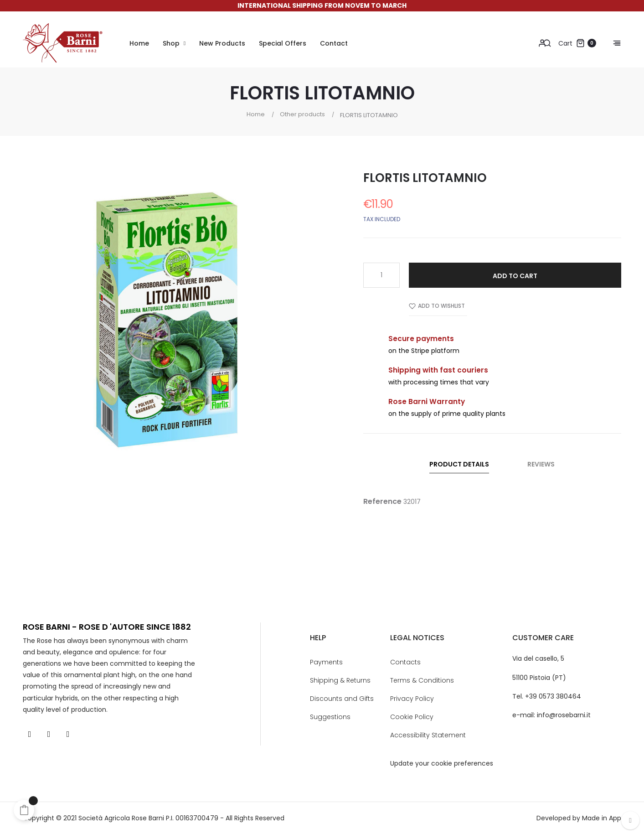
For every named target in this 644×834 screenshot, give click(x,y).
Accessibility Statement (428, 735)
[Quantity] (381, 275)
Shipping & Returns (340, 680)
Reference (382, 501)
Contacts (405, 662)
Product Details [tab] (459, 464)
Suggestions (330, 717)
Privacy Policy (412, 699)
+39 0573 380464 (553, 696)
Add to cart (515, 276)
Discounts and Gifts (342, 699)
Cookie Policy (412, 717)
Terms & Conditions (422, 680)
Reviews (541, 464)
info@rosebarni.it (564, 715)
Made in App (602, 818)
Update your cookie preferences (442, 763)
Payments (326, 662)
